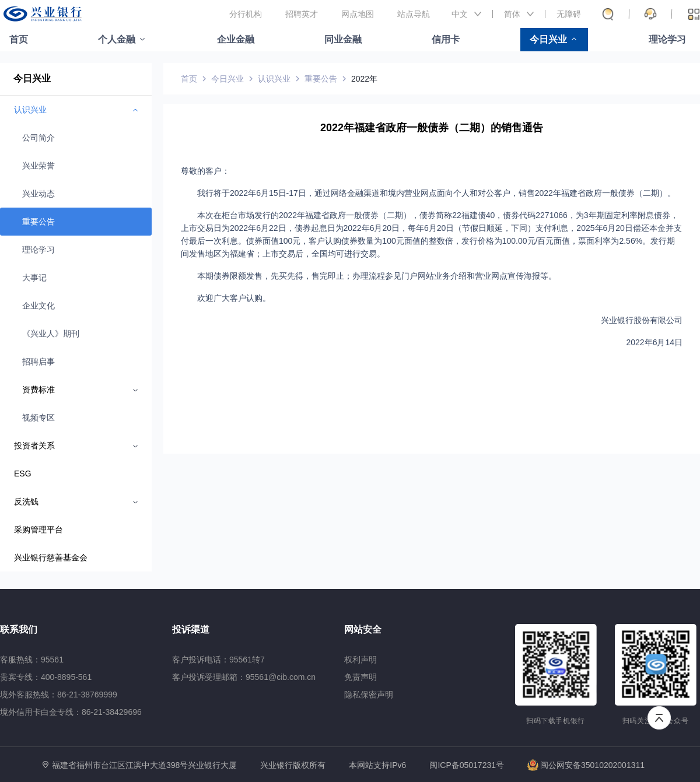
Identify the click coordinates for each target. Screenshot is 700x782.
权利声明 (360, 660)
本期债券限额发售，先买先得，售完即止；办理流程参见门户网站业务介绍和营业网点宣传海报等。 (377, 276)
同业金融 (343, 39)
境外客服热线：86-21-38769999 (59, 695)
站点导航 (414, 14)
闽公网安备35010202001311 (586, 765)
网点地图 (358, 14)
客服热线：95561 (32, 660)
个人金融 (117, 39)
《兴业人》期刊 (51, 334)
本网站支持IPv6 (377, 765)
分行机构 (246, 14)
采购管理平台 (38, 529)
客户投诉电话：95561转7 (218, 660)
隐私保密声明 (369, 695)
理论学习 (667, 39)
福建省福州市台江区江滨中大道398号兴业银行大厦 (144, 765)
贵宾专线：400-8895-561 (46, 677)
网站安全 (363, 630)
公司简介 (38, 138)
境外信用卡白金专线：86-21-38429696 (71, 712)
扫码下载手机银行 (556, 721)
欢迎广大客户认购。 (234, 298)
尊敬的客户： (205, 171)
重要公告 (38, 222)
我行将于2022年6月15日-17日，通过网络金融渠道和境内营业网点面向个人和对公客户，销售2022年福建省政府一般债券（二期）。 (436, 193)
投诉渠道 (191, 630)
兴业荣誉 (38, 166)
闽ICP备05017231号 (467, 765)
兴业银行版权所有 (293, 765)
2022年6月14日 (654, 342)
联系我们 (19, 630)
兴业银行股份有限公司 (642, 320)
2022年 (364, 79)
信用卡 (446, 39)
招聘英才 (302, 14)
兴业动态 (38, 194)
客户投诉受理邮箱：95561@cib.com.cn (244, 677)
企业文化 (38, 306)
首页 (19, 39)
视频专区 (38, 418)
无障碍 (569, 14)
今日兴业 (548, 39)
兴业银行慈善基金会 (51, 557)
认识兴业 (274, 79)
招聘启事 (38, 362)
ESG (23, 474)
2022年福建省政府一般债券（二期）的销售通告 (432, 128)
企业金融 (236, 39)
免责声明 (360, 677)
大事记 (34, 278)
